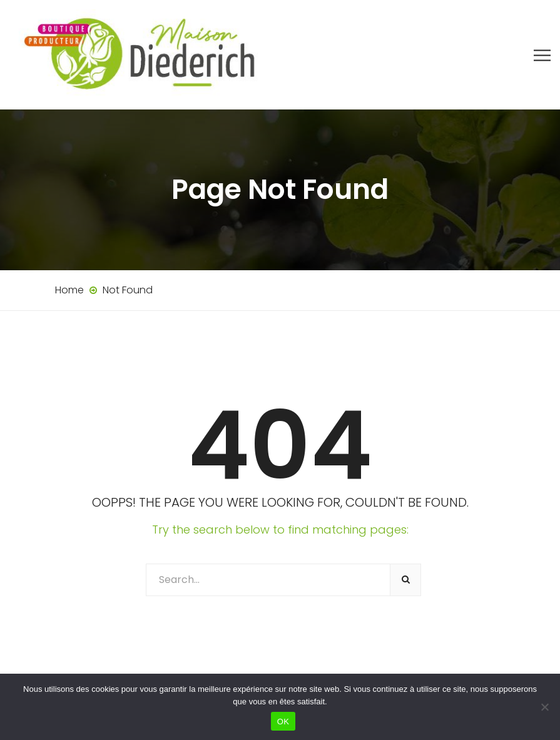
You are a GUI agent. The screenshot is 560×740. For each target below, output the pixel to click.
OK (283, 722)
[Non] (544, 707)
